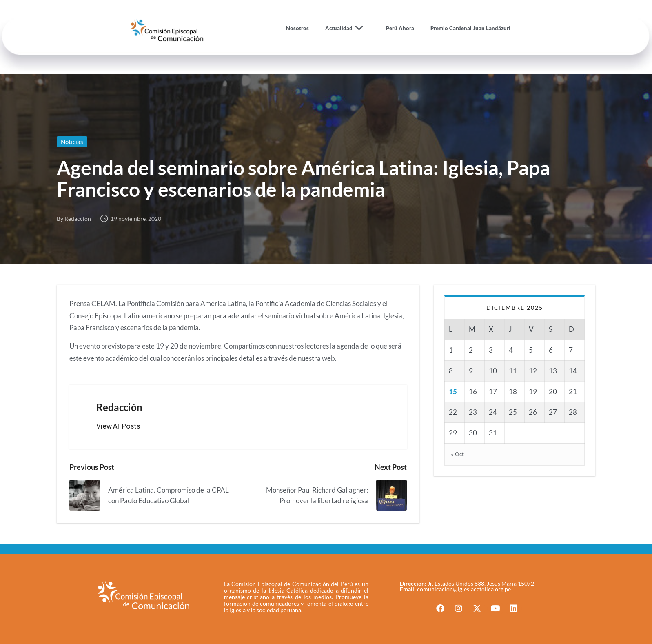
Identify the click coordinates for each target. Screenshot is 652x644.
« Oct (458, 454)
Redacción (119, 407)
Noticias (72, 142)
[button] (118, 426)
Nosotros (297, 28)
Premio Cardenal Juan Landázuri (470, 28)
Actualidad (347, 28)
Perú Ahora (400, 28)
